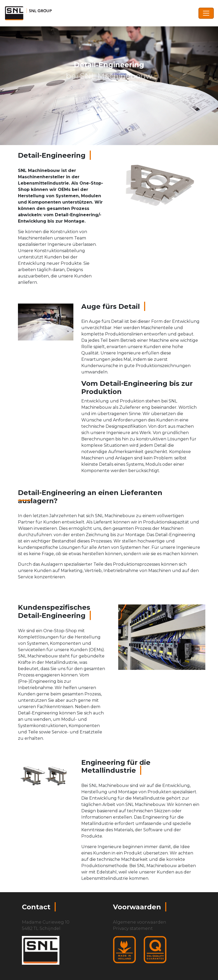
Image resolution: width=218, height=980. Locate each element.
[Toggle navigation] (206, 13)
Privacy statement (133, 928)
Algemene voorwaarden (140, 922)
